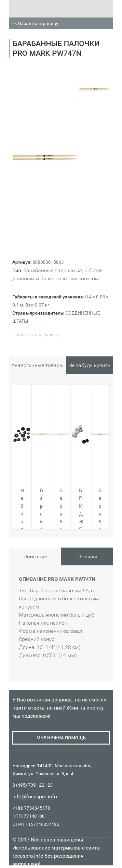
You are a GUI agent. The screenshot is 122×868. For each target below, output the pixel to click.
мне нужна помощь (61, 738)
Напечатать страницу (35, 334)
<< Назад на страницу (35, 23)
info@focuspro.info (35, 797)
